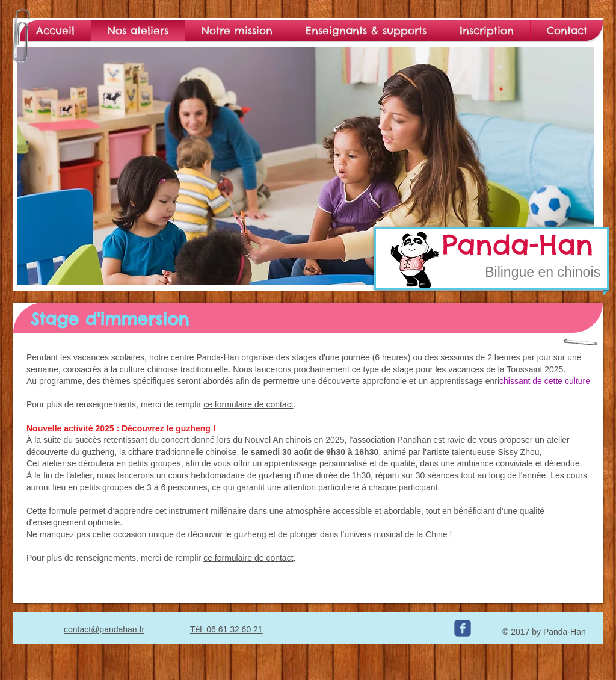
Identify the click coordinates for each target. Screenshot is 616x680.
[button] (306, 166)
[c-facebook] (463, 628)
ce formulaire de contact (248, 404)
